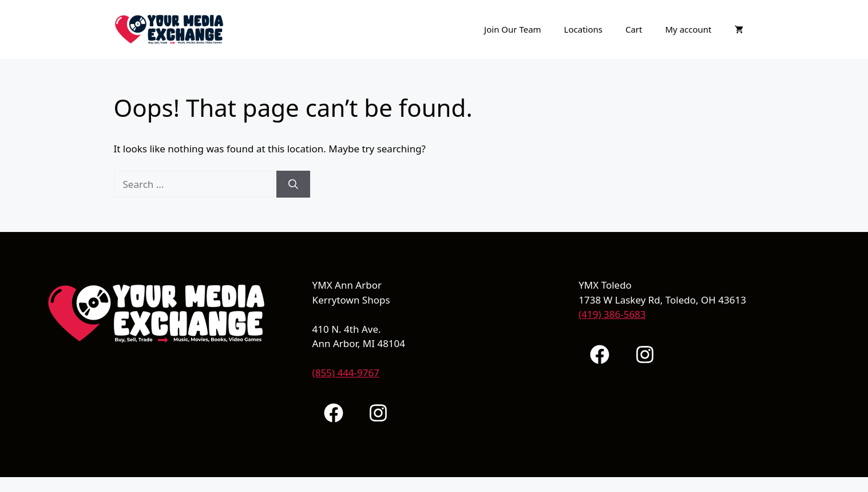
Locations (583, 29)
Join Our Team (512, 29)
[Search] (293, 184)
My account (688, 29)
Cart (634, 29)
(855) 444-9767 (346, 373)
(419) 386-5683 (612, 314)
